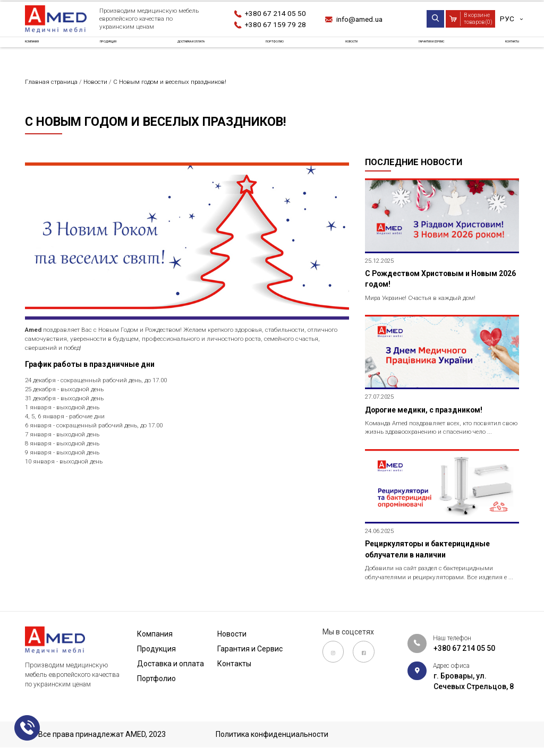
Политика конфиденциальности (272, 735)
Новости (343, 50)
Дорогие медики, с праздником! (429, 417)
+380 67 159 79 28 (276, 24)
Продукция (111, 50)
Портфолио (280, 50)
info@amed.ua (362, 19)
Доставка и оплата (195, 50)
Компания (45, 50)
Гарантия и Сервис (420, 50)
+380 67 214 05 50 (276, 13)
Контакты (499, 50)
